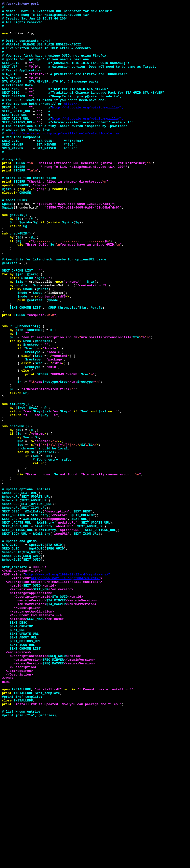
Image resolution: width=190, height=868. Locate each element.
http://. (71, 124)
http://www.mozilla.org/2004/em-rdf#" (66, 694)
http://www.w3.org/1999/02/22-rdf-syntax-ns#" (68, 689)
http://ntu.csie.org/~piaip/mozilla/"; (88, 129)
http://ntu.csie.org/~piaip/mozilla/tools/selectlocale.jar (65, 160)
